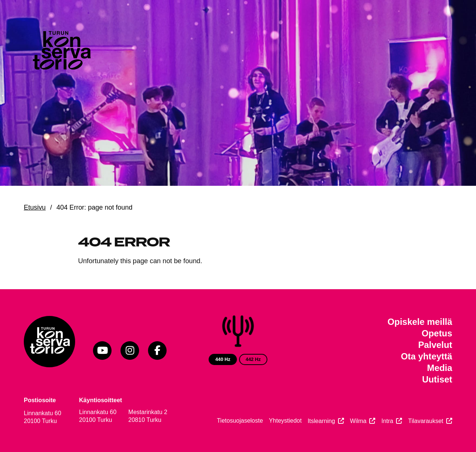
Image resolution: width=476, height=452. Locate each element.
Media (440, 368)
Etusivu (35, 207)
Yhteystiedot (285, 421)
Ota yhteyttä (427, 356)
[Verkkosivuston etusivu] (61, 52)
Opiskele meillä (420, 322)
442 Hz (253, 359)
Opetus (437, 333)
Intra (387, 421)
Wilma (358, 421)
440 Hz (223, 359)
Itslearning (321, 421)
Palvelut (435, 345)
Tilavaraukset (426, 421)
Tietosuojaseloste (240, 421)
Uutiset (437, 379)
